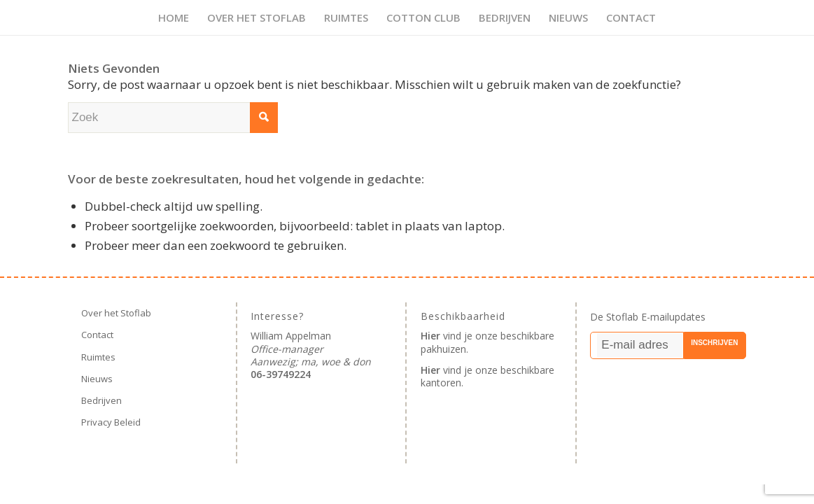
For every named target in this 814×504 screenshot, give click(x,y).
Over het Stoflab (116, 313)
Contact (97, 335)
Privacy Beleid (111, 422)
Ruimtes (98, 357)
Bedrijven (101, 400)
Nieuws (97, 379)
